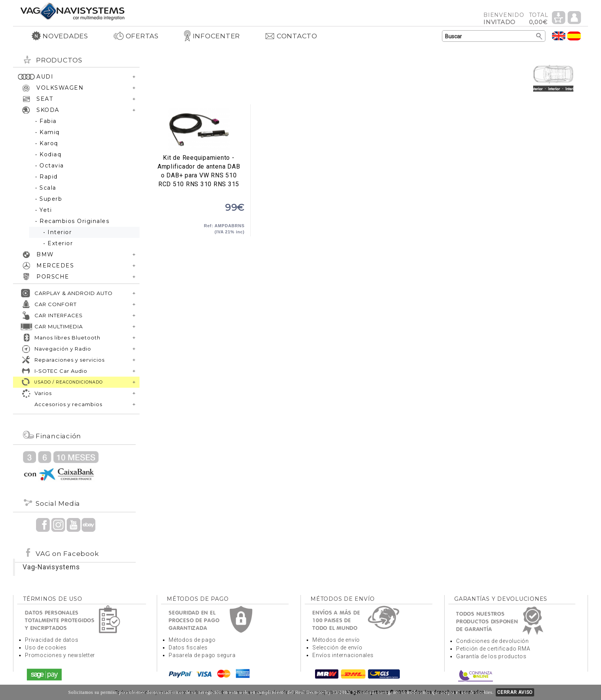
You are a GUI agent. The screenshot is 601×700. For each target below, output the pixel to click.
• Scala (46, 188)
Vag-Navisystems (51, 567)
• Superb (49, 199)
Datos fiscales (188, 648)
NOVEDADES (60, 36)
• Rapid (47, 177)
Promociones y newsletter (60, 655)
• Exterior (58, 243)
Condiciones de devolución (493, 641)
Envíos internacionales (343, 655)
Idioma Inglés (559, 36)
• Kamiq (48, 132)
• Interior (57, 232)
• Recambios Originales (72, 221)
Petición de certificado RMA (493, 649)
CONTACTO (291, 36)
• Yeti (44, 210)
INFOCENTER (212, 36)
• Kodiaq (48, 154)
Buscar (539, 36)
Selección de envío (337, 648)
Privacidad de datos (52, 640)
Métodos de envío (336, 640)
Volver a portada (72, 11)
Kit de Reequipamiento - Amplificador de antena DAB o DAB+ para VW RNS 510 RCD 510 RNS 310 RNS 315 (199, 129)
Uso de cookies (46, 648)
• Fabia (46, 121)
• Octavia (50, 166)
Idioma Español (574, 36)
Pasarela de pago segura (202, 655)
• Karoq (47, 143)
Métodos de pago (192, 640)
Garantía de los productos (491, 656)
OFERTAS (136, 36)
